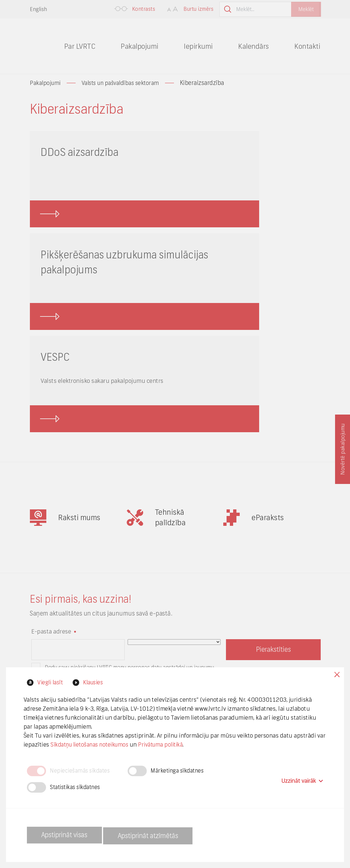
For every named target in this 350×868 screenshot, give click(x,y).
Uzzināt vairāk (302, 779)
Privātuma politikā (182, 745)
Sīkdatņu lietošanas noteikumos (106, 745)
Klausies (97, 682)
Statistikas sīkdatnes (77, 787)
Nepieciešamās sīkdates (82, 771)
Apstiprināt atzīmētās (163, 835)
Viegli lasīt (50, 682)
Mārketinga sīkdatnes (183, 771)
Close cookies (335, 676)
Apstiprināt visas (69, 835)
